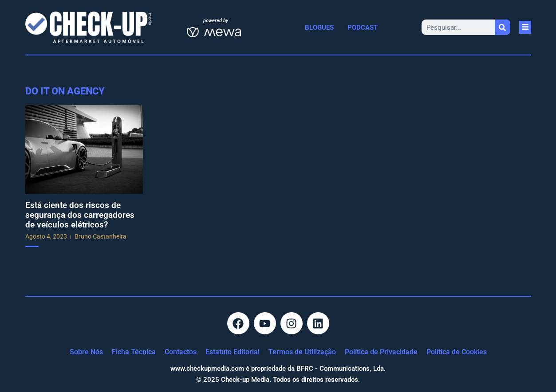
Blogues (319, 27)
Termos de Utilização (302, 352)
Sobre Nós (86, 352)
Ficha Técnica (134, 352)
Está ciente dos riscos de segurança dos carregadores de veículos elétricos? (80, 215)
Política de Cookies (457, 352)
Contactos (181, 352)
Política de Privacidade (381, 352)
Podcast (363, 27)
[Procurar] (503, 27)
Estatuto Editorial (233, 352)
